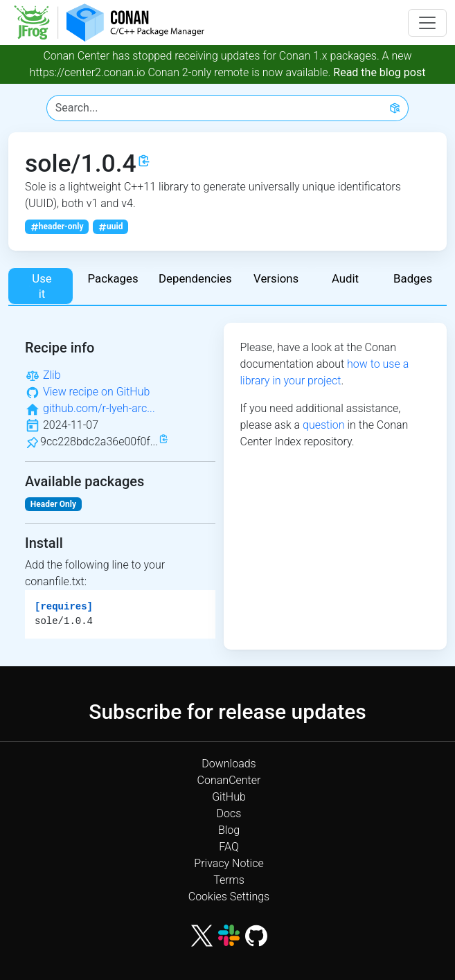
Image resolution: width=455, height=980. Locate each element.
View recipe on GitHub (96, 392)
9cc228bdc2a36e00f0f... (99, 442)
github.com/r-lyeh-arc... (99, 408)
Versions (276, 278)
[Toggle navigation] (427, 23)
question (324, 425)
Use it (41, 286)
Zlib (52, 375)
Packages (113, 278)
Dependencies (195, 278)
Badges (413, 278)
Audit (345, 278)
